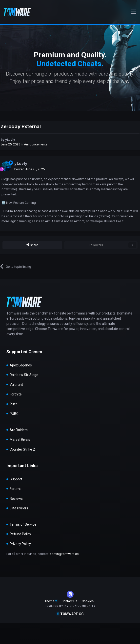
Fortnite (16, 394)
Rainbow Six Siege (24, 375)
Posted (30, 169)
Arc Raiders (19, 430)
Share (32, 245)
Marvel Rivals (20, 440)
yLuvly (10, 140)
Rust (13, 404)
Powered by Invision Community (70, 606)
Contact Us (69, 601)
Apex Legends (21, 365)
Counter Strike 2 (22, 449)
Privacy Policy (20, 544)
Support (16, 479)
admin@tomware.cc (64, 554)
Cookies (88, 601)
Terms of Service (23, 524)
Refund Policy (20, 534)
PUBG (14, 414)
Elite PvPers (19, 508)
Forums (16, 489)
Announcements (36, 144)
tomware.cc (70, 614)
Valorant (16, 385)
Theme (51, 601)
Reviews (16, 499)
